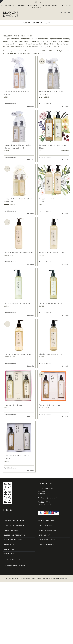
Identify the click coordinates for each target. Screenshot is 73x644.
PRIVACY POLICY (11, 544)
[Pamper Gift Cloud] (19, 386)
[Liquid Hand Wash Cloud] (54, 285)
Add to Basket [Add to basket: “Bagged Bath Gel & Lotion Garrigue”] (46, 104)
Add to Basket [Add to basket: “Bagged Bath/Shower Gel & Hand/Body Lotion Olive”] (11, 157)
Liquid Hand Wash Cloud (51, 303)
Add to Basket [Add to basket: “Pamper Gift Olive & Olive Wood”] (11, 468)
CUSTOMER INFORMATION (14, 535)
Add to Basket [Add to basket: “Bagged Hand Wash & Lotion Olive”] (46, 211)
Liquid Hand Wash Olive (50, 354)
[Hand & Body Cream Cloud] (19, 285)
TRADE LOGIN (10, 554)
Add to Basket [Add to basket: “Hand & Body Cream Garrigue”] (11, 262)
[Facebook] (4, 510)
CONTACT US (9, 549)
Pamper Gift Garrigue (49, 405)
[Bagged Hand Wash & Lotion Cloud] (54, 126)
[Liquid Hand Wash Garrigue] (19, 335)
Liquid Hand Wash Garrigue (18, 354)
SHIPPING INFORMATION (14, 526)
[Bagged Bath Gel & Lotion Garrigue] (54, 73)
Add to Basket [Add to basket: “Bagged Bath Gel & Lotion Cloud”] (11, 104)
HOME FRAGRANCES (47, 540)
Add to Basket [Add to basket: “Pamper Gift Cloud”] (11, 414)
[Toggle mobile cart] (61, 12)
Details (31, 106)
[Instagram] (7, 510)
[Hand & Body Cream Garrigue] (19, 234)
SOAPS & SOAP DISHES (48, 530)
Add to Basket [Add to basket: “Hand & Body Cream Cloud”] (11, 313)
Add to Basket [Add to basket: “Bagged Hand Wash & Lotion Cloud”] (46, 157)
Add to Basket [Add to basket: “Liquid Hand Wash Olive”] (46, 363)
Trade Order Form (14, 559)
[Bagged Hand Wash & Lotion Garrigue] (19, 180)
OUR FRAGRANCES (46, 526)
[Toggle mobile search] (65, 12)
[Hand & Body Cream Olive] (54, 234)
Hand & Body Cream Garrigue (19, 252)
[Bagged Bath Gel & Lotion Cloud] (19, 73)
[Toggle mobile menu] (69, 12)
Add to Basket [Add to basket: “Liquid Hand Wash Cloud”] (46, 313)
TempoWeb (63, 578)
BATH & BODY (44, 535)
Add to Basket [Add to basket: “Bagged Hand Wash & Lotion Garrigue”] (11, 211)
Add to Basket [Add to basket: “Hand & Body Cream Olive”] (46, 262)
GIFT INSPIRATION (47, 544)
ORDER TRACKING (11, 530)
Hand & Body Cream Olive (51, 252)
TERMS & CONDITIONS (13, 540)
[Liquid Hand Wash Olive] (54, 335)
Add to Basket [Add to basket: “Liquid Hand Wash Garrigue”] (11, 363)
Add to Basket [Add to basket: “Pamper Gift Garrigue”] (46, 414)
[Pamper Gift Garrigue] (54, 386)
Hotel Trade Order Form (16, 565)
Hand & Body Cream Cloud (17, 303)
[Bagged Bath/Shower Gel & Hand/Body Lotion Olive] (19, 126)
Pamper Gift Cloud (13, 405)
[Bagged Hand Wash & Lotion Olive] (54, 180)
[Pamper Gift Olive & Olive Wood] (19, 437)
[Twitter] (11, 510)
